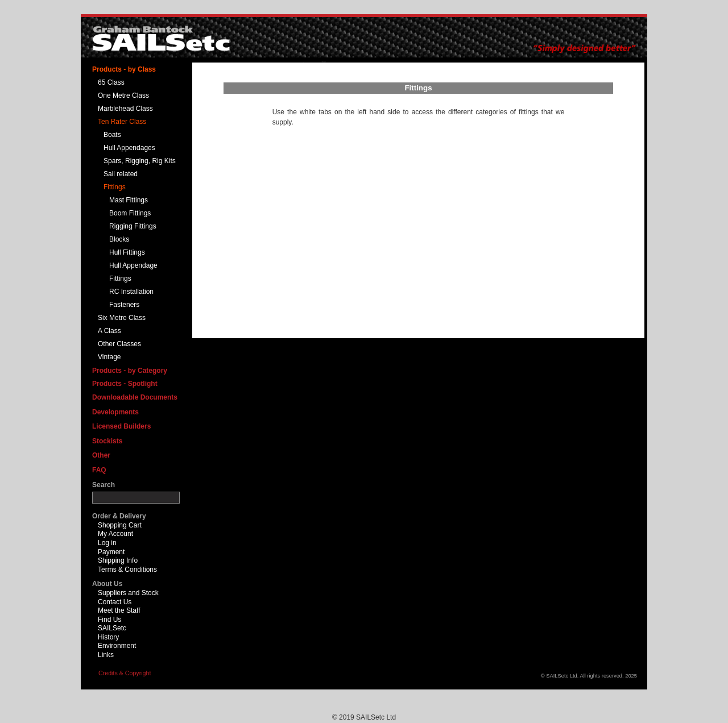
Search (104, 485)
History (108, 637)
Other (101, 455)
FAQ (99, 470)
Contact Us (115, 602)
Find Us (109, 620)
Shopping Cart (120, 525)
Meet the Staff (119, 610)
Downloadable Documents (135, 397)
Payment (111, 552)
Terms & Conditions (127, 570)
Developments (115, 412)
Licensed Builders (121, 426)
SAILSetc (112, 628)
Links (106, 655)
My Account (115, 534)
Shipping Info (118, 560)
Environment (117, 646)
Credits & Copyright (125, 673)
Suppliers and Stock (128, 593)
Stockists (107, 441)
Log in (107, 543)
